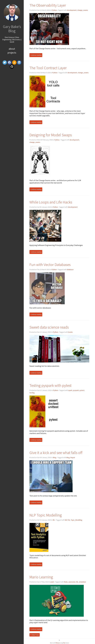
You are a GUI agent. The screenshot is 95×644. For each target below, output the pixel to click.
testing (32, 393)
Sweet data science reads (49, 327)
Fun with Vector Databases (50, 265)
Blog (55, 458)
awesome (72, 582)
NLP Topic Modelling (46, 515)
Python (54, 10)
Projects (12, 53)
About (12, 49)
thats (66, 582)
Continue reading (36, 55)
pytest (82, 390)
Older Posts (35, 635)
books (70, 332)
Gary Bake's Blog (12, 29)
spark (70, 390)
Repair (73, 458)
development (72, 10)
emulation (82, 582)
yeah (52, 582)
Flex (64, 643)
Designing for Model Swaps (51, 135)
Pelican (58, 643)
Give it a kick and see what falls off (56, 453)
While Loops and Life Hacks (51, 202)
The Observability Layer (48, 5)
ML (54, 520)
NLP (66, 520)
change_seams (83, 10)
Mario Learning (41, 577)
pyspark (76, 390)
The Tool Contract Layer (48, 68)
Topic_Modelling (77, 520)
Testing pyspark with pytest (50, 385)
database (70, 269)
